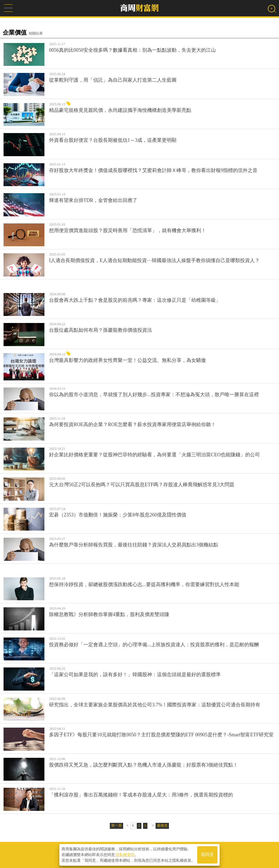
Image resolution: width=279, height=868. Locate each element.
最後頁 (162, 825)
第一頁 (116, 825)
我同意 (207, 855)
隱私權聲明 (125, 855)
